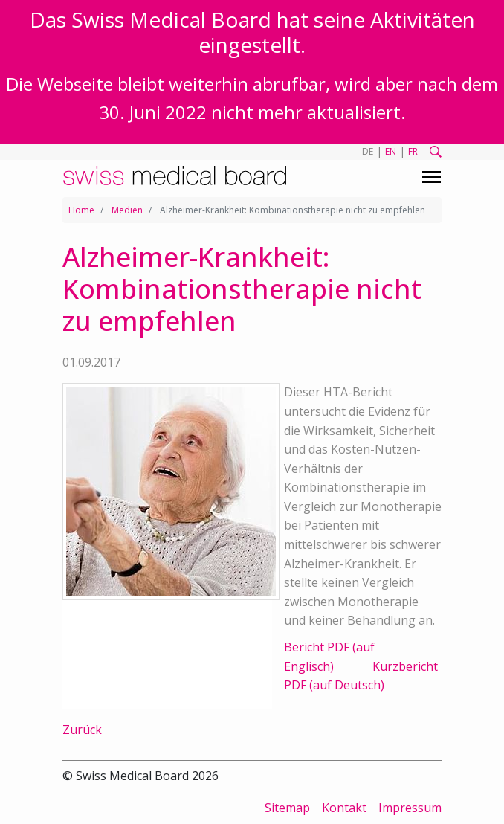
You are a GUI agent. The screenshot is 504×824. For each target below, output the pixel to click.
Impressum (410, 808)
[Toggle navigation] (432, 177)
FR (413, 151)
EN (391, 151)
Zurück (82, 730)
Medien (127, 210)
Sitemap (287, 808)
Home (81, 210)
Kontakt (344, 808)
